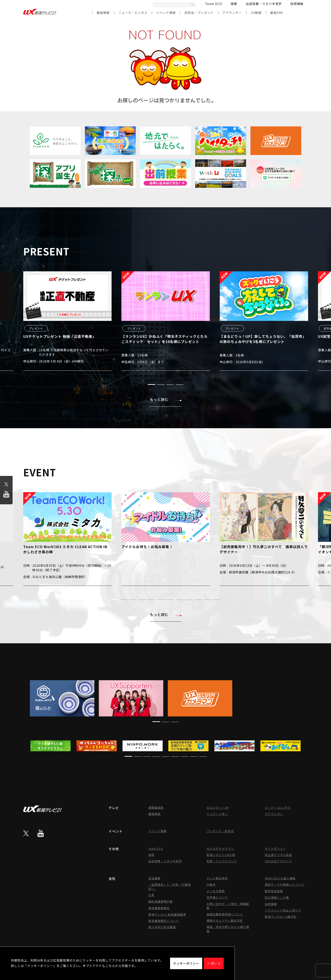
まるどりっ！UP (218, 808)
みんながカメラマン (220, 849)
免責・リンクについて (222, 861)
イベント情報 (166, 13)
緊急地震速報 (274, 891)
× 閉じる (214, 963)
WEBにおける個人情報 (280, 878)
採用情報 (297, 4)
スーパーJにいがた (278, 808)
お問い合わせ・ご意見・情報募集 (228, 906)
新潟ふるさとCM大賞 (221, 855)
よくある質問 (216, 891)
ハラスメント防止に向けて (283, 910)
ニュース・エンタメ (133, 13)
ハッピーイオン (217, 814)
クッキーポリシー (186, 963)
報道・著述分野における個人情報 (228, 929)
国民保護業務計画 (161, 901)
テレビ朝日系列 (217, 878)
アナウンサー (232, 13)
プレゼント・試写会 (220, 831)
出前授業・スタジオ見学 (264, 4)
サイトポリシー (275, 849)
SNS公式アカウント (278, 861)
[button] (151, 385)
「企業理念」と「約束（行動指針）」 (170, 887)
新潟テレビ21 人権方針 (281, 917)
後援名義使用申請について (225, 914)
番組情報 (103, 13)
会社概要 (154, 878)
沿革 (151, 895)
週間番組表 (156, 808)
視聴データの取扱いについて (285, 884)
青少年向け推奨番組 (162, 927)
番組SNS (277, 13)
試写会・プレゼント (199, 13)
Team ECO (213, 4)
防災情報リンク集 (277, 898)
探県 (234, 4)
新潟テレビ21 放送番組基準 (167, 914)
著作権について (217, 897)
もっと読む (166, 399)
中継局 (211, 884)
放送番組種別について (164, 921)
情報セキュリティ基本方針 (225, 920)
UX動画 (256, 13)
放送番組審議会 (159, 908)
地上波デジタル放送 (278, 855)
